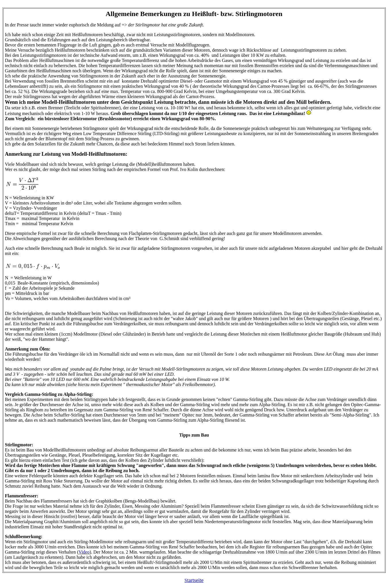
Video (84, 552)
